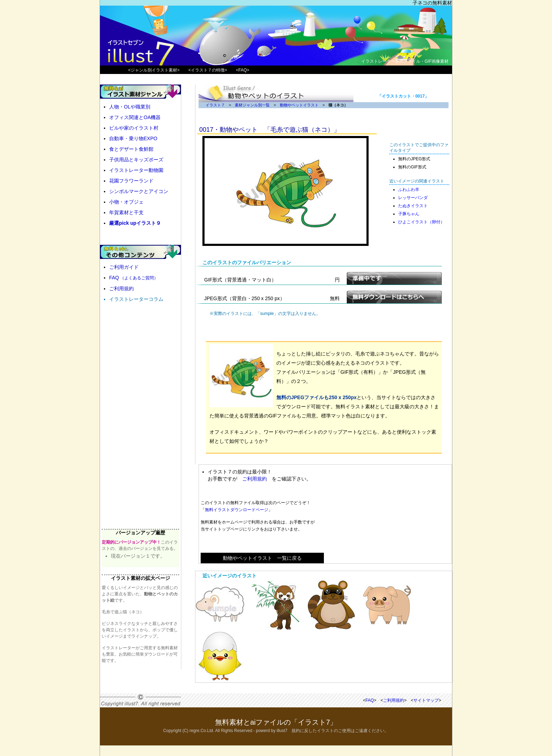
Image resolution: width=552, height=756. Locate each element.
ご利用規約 (255, 479)
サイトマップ (426, 700)
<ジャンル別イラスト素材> (154, 70)
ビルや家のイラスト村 (134, 128)
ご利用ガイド (124, 267)
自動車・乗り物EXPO (133, 138)
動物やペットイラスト (299, 105)
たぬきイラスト (413, 206)
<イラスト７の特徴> (208, 70)
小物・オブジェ (126, 202)
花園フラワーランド (131, 181)
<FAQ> (243, 70)
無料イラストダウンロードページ (237, 510)
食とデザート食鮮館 (131, 149)
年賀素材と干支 (126, 212)
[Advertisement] (385, 514)
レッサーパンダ (413, 198)
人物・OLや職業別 (130, 107)
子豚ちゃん (409, 214)
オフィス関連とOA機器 (135, 117)
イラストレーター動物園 (136, 170)
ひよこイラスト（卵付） (421, 222)
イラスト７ (215, 105)
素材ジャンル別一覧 (252, 105)
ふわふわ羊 (409, 190)
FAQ (134, 278)
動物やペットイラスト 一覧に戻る (262, 558)
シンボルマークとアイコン (139, 191)
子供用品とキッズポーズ (136, 160)
